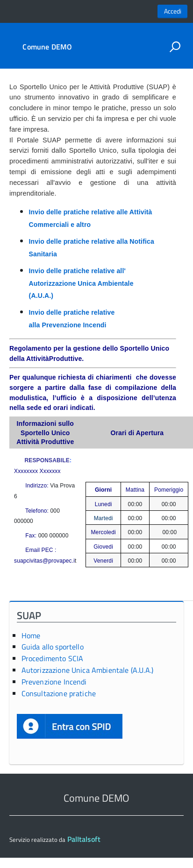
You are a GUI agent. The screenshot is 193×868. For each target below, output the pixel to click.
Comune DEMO (47, 47)
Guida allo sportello (53, 647)
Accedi (173, 11)
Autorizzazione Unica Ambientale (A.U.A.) (87, 670)
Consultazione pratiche (59, 693)
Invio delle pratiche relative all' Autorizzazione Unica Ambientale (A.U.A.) (81, 283)
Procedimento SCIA (53, 658)
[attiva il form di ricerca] (175, 47)
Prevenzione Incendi (54, 682)
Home (31, 635)
